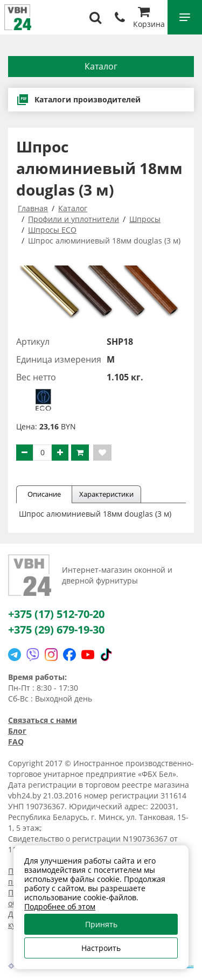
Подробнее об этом (60, 906)
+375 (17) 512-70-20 (56, 614)
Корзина (149, 19)
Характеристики (106, 494)
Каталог (101, 66)
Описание (44, 494)
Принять (101, 924)
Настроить (101, 948)
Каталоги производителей (78, 100)
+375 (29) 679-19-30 (56, 630)
